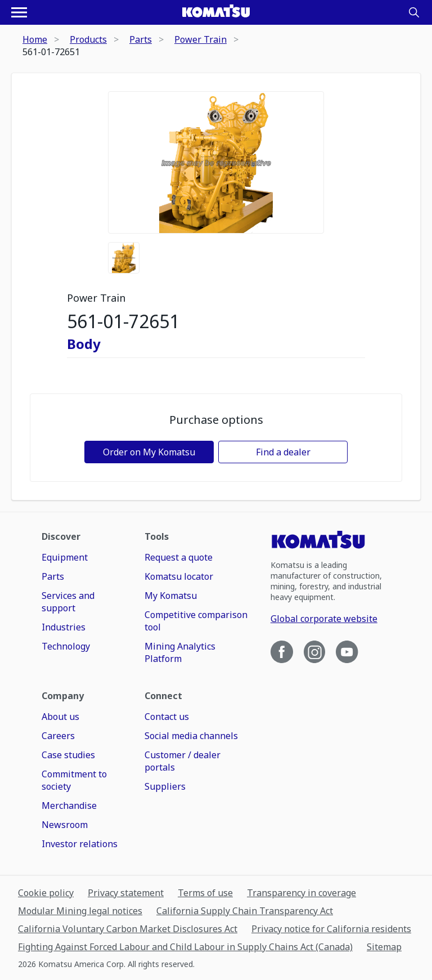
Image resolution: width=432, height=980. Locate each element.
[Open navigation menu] (19, 12)
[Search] (414, 12)
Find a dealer (283, 452)
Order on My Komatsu (149, 452)
